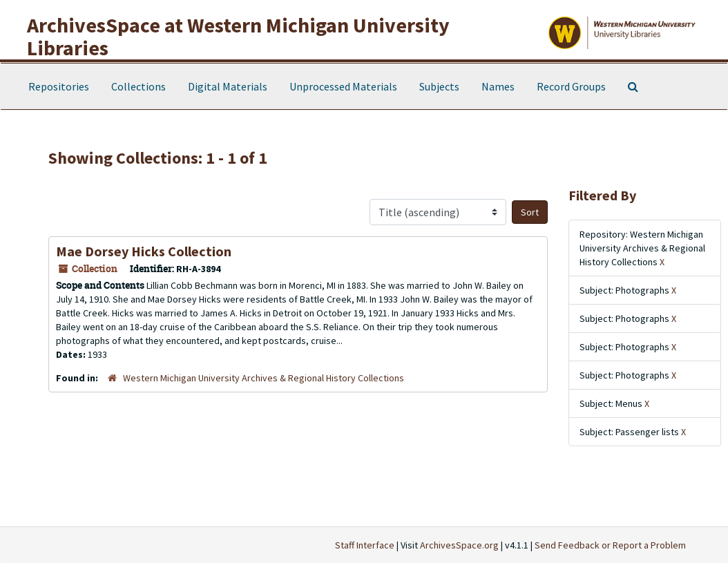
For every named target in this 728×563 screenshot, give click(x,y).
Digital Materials (228, 86)
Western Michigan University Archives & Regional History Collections (264, 378)
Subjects (439, 86)
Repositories (59, 86)
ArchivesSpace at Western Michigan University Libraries (238, 36)
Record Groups (571, 86)
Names (498, 86)
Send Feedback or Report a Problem (610, 545)
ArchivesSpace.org (459, 545)
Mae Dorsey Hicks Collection (144, 251)
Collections (138, 86)
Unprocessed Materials (343, 86)
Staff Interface (365, 545)
